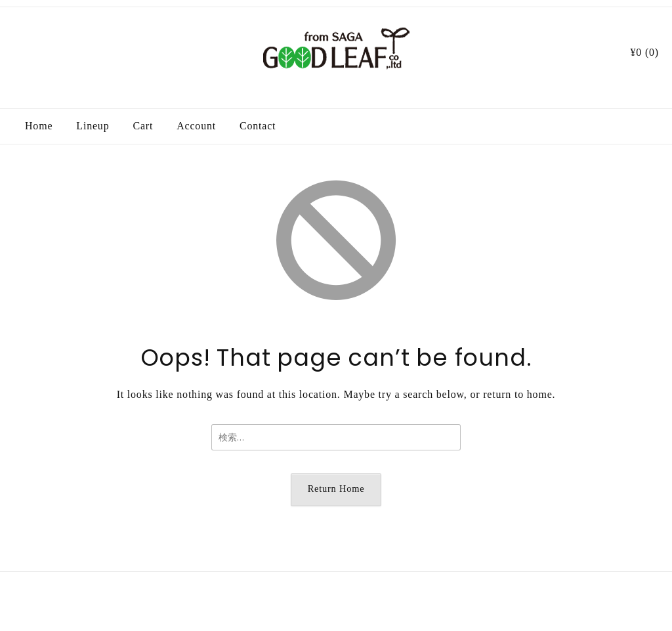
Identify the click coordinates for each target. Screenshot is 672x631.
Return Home (336, 489)
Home (39, 126)
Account (196, 126)
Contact (258, 126)
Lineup (93, 126)
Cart (143, 126)
